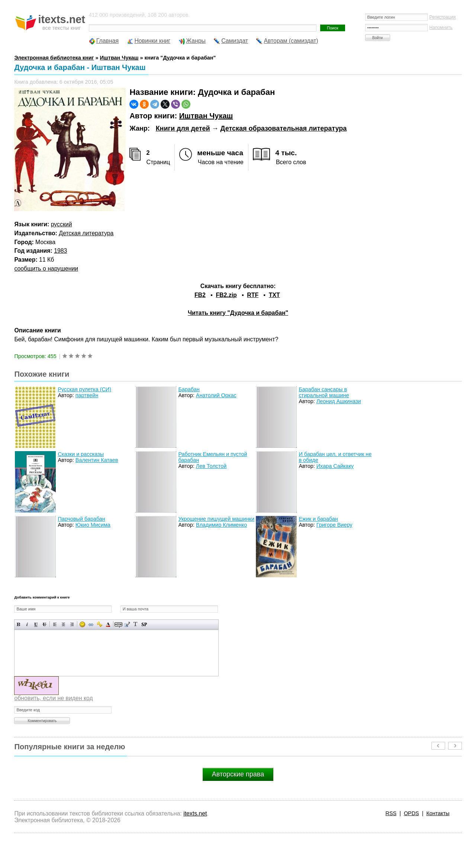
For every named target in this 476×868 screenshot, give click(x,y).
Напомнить (441, 28)
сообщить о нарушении (46, 269)
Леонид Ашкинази (339, 401)
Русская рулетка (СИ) (84, 389)
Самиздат (235, 41)
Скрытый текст (118, 624)
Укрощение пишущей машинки (216, 519)
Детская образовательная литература (284, 128)
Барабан (189, 389)
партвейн (87, 395)
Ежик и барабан (318, 519)
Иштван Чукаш (206, 116)
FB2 (200, 295)
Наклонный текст (27, 624)
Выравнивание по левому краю (55, 624)
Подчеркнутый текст (36, 624)
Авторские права (238, 774)
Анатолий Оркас (216, 395)
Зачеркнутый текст (44, 624)
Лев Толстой (211, 466)
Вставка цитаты (127, 624)
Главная (107, 41)
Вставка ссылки (91, 624)
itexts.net (195, 813)
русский (62, 224)
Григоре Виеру (335, 525)
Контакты (438, 813)
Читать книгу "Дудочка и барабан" (238, 313)
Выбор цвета (108, 624)
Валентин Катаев (97, 460)
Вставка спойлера (144, 624)
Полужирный (19, 624)
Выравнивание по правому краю (72, 624)
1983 (60, 251)
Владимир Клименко (222, 525)
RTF (253, 295)
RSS (391, 813)
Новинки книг (152, 41)
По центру (63, 624)
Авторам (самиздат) (291, 41)
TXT (274, 295)
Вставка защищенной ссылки (99, 624)
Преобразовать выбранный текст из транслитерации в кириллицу (136, 624)
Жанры (196, 41)
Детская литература (86, 233)
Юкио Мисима (93, 525)
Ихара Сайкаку (335, 466)
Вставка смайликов (82, 624)
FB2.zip (226, 295)
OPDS (411, 813)
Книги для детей (183, 128)
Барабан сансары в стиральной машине (324, 392)
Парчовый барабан (81, 519)
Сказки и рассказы (81, 454)
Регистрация (443, 17)
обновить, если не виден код (53, 698)
